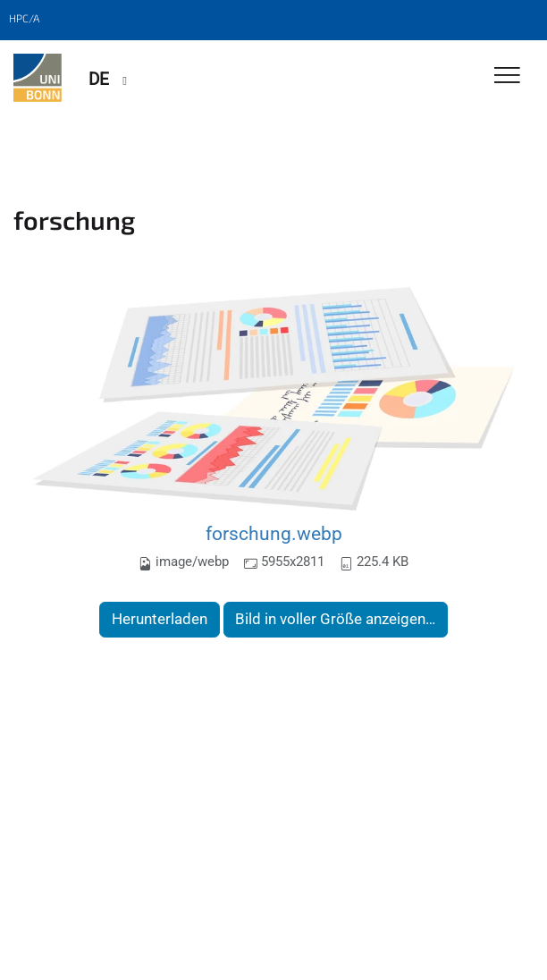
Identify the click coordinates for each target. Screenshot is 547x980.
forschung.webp (274, 533)
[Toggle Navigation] (507, 76)
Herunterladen (160, 619)
